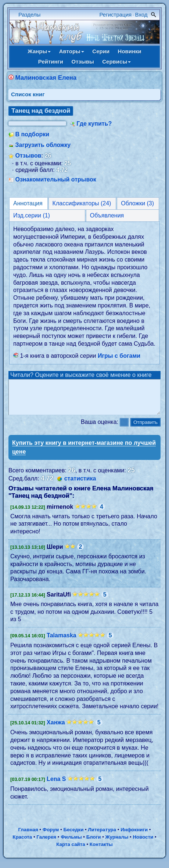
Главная (28, 836)
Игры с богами (119, 356)
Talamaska (62, 642)
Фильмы (71, 844)
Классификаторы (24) (82, 203)
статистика (80, 485)
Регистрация (116, 15)
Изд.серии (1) (32, 215)
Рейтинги (51, 62)
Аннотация (28, 203)
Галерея (46, 844)
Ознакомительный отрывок (55, 179)
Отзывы (83, 62)
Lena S (56, 786)
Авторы (72, 51)
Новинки (130, 51)
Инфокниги (134, 836)
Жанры (39, 51)
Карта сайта (71, 851)
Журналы (117, 844)
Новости (143, 844)
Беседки (73, 836)
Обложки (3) (137, 203)
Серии (101, 51)
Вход (141, 15)
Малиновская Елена (46, 78)
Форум (51, 836)
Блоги (94, 844)
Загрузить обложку (43, 145)
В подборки (32, 134)
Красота (22, 844)
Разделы (29, 15)
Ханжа (56, 729)
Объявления (107, 215)
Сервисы (116, 62)
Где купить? (94, 124)
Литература (102, 836)
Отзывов (28, 156)
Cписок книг (28, 94)
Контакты (101, 851)
